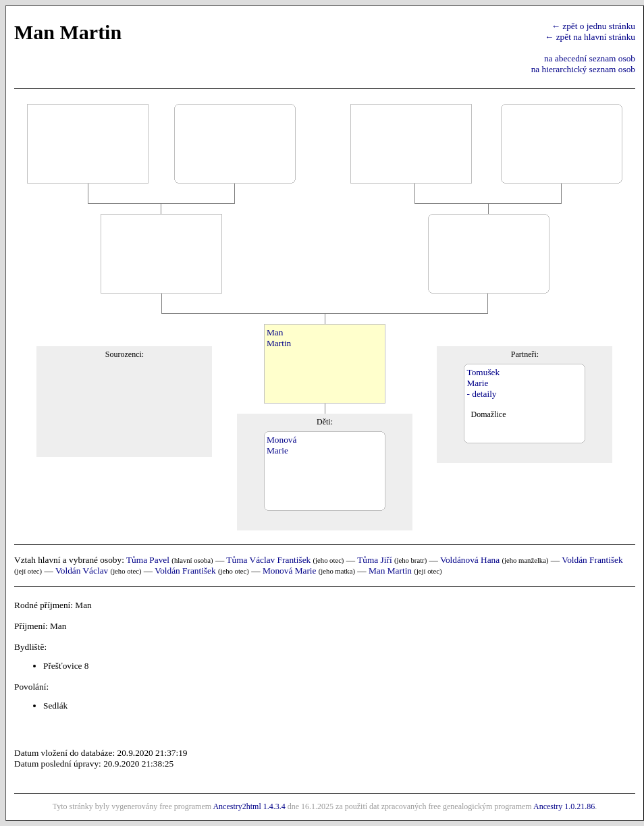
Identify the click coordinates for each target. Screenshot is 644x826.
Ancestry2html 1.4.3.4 (249, 806)
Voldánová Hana (470, 560)
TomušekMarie (483, 378)
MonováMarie (281, 445)
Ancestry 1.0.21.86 (564, 806)
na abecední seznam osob (590, 58)
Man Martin (390, 571)
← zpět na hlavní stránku (590, 37)
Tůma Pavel (148, 560)
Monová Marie (290, 571)
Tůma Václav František (268, 560)
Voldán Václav (82, 571)
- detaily (481, 394)
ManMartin (279, 338)
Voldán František (592, 560)
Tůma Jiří (374, 560)
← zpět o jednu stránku (593, 26)
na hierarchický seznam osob (583, 69)
